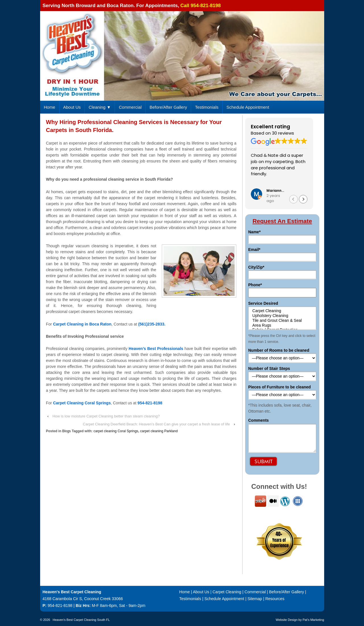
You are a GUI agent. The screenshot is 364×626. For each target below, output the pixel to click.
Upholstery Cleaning (282, 316)
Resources (275, 599)
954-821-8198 (60, 606)
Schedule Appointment (248, 107)
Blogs (67, 431)
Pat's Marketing (313, 620)
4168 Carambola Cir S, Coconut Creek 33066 (83, 599)
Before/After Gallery (168, 107)
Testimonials (207, 107)
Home (49, 107)
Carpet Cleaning (282, 311)
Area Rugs (282, 325)
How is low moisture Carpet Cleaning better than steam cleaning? (106, 416)
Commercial (130, 107)
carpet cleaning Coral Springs (116, 431)
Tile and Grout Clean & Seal (282, 321)
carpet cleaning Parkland (159, 431)
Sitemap (255, 599)
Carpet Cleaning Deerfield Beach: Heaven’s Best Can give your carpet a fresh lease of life (156, 424)
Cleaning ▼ (100, 107)
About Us (72, 107)
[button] (303, 199)
